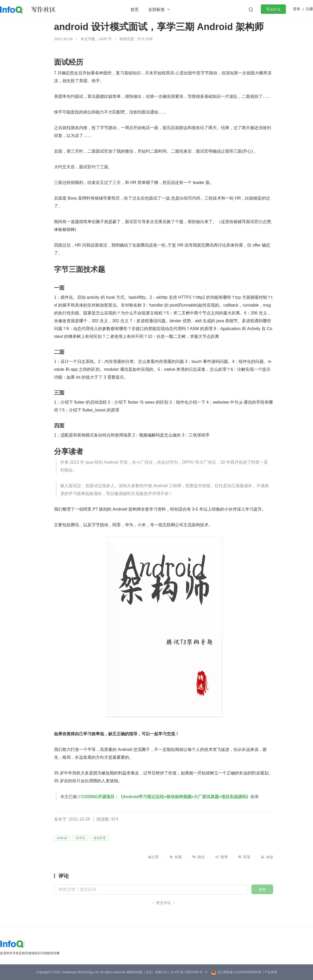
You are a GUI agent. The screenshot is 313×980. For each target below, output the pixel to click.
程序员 (80, 838)
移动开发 (100, 838)
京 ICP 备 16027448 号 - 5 (189, 972)
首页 (135, 10)
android (62, 838)
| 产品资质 (270, 972)
